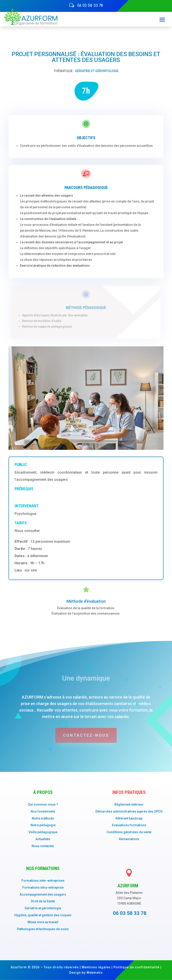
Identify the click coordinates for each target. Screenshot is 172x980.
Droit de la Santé (43, 901)
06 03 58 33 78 (90, 6)
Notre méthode (43, 818)
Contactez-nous (86, 735)
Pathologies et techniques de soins (43, 929)
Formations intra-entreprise (43, 888)
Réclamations (129, 839)
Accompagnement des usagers (43, 894)
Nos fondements (43, 811)
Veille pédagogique (43, 832)
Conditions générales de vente (129, 832)
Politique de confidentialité (137, 967)
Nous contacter (43, 846)
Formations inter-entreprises (43, 881)
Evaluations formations (129, 825)
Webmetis (95, 973)
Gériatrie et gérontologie (97, 71)
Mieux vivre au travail (43, 922)
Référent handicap (129, 818)
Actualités (43, 839)
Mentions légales (96, 967)
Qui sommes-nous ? (43, 804)
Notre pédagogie (43, 825)
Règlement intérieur (129, 804)
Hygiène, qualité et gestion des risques (43, 915)
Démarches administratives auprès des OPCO (129, 811)
